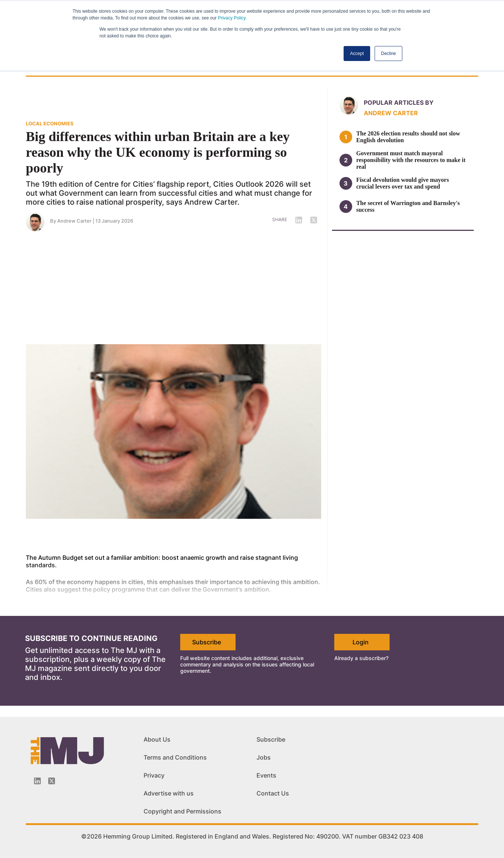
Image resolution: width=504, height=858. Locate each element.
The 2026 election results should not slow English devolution (408, 137)
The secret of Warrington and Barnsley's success (408, 206)
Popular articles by (399, 103)
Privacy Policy (232, 18)
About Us (157, 739)
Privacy (154, 775)
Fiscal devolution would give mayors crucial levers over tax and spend (403, 183)
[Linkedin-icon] (37, 781)
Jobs (264, 757)
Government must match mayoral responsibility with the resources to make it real (411, 160)
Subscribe (207, 642)
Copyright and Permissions (182, 811)
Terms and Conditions (175, 757)
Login (361, 642)
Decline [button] (388, 54)
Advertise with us (169, 793)
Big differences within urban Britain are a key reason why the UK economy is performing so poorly (158, 152)
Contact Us (273, 793)
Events (266, 775)
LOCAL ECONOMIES (50, 123)
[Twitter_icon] (52, 781)
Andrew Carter (74, 221)
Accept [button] (357, 54)
